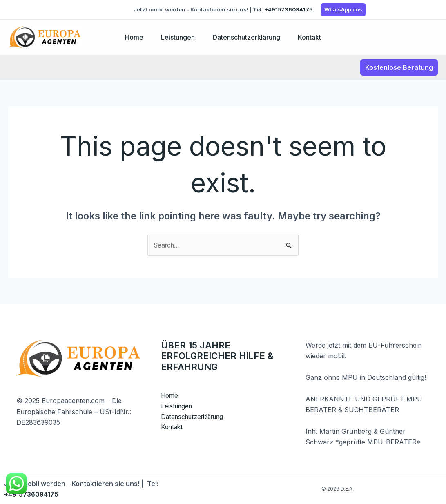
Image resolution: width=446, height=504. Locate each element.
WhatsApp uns (343, 9)
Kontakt (312, 37)
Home (131, 37)
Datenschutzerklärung (247, 37)
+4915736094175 (288, 9)
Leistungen (177, 37)
